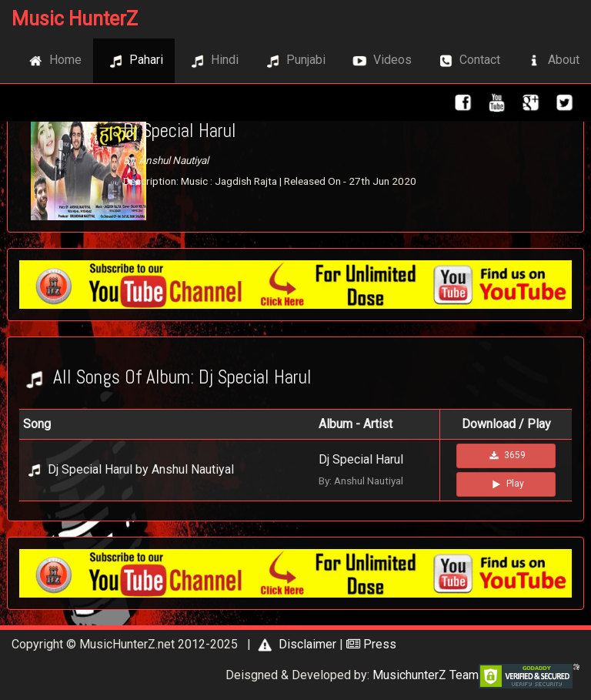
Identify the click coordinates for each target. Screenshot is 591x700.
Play (506, 484)
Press (371, 644)
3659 (506, 456)
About (551, 61)
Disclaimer (295, 644)
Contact (467, 61)
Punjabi (294, 61)
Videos (380, 61)
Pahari (134, 61)
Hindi (212, 61)
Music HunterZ (75, 19)
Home (53, 61)
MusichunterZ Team (426, 675)
